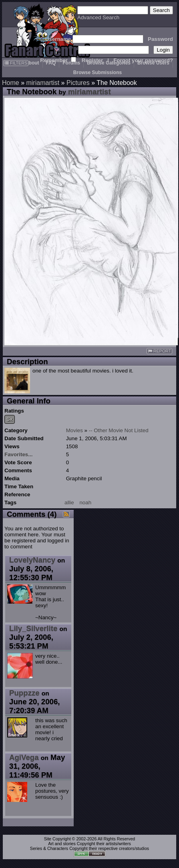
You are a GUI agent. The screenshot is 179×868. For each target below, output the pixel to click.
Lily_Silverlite (33, 628)
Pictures (78, 83)
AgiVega (24, 757)
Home (11, 83)
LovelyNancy (32, 560)
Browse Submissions (98, 73)
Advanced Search (98, 17)
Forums (71, 63)
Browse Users (153, 63)
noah (85, 502)
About (32, 63)
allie (69, 502)
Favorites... (18, 454)
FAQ (51, 63)
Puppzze (24, 693)
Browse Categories (109, 63)
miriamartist (43, 83)
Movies (74, 430)
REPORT (159, 351)
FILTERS (16, 63)
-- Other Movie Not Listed (119, 430)
